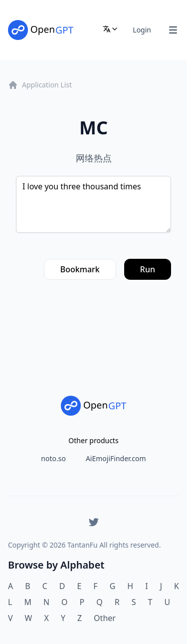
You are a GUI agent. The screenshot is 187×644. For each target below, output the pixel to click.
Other (105, 618)
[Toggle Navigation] (173, 30)
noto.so (53, 458)
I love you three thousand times (93, 204)
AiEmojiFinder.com (116, 458)
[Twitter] (94, 522)
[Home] (41, 30)
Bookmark (80, 269)
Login (142, 30)
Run (148, 269)
